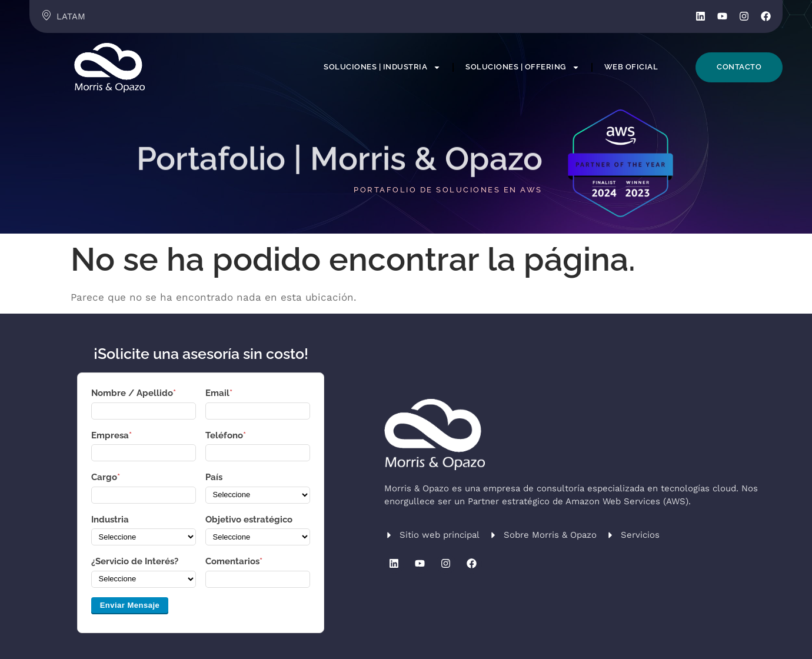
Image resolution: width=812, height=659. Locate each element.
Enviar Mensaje (130, 605)
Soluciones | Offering (523, 67)
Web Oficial (631, 67)
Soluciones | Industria (382, 67)
